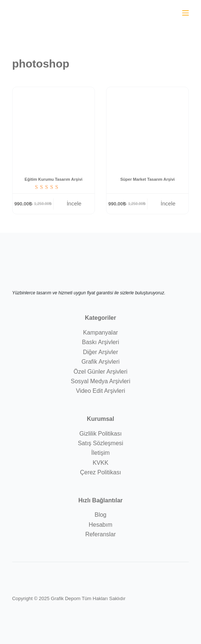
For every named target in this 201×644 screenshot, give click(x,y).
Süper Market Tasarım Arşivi (148, 179)
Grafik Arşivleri (100, 362)
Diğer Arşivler (100, 352)
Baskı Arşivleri (100, 342)
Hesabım (100, 525)
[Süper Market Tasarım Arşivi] (147, 128)
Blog (100, 515)
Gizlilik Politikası (101, 434)
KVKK (101, 463)
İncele (74, 203)
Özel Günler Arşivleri (100, 372)
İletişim (100, 453)
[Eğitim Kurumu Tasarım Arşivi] (54, 128)
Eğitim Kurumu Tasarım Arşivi (54, 179)
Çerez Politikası (100, 472)
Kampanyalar (100, 333)
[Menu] (185, 13)
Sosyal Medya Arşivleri (101, 381)
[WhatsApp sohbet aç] (169, 12)
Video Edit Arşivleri (100, 391)
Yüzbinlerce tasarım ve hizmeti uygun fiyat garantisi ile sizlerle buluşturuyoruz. (89, 293)
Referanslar (101, 534)
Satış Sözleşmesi (101, 443)
